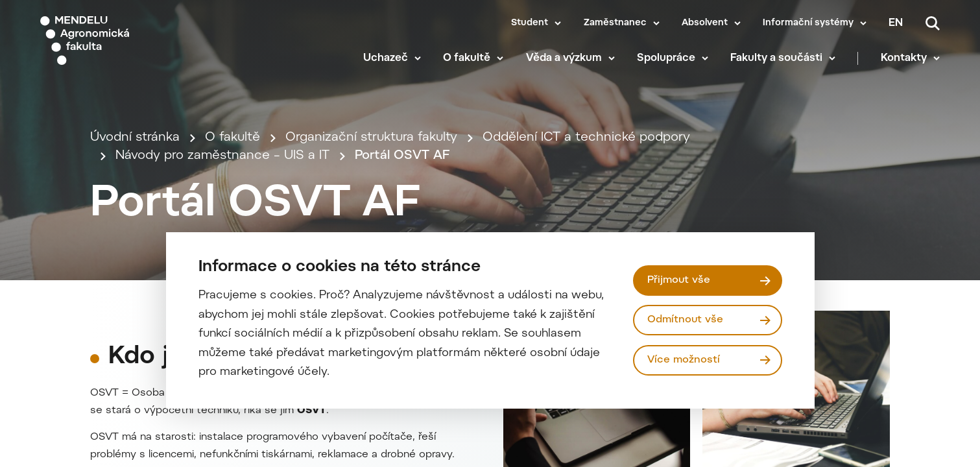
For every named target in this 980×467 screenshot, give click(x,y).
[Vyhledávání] (933, 23)
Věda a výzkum (564, 58)
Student (530, 23)
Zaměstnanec (615, 23)
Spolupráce (666, 58)
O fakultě (467, 58)
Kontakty (904, 58)
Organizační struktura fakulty (371, 138)
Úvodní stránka (135, 138)
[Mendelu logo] (117, 41)
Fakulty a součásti (776, 58)
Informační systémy (808, 23)
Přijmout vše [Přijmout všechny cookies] (679, 280)
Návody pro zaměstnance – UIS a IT (222, 156)
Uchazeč (386, 58)
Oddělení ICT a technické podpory (586, 138)
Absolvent (705, 23)
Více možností (684, 360)
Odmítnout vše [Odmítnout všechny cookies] (685, 320)
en (896, 23)
